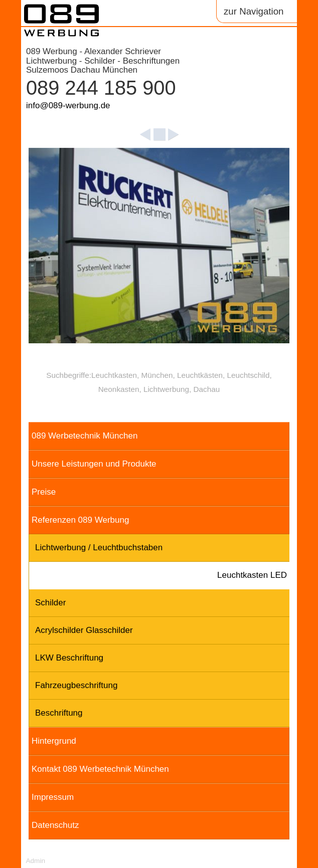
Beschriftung (59, 713)
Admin (35, 861)
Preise (44, 492)
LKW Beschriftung (69, 658)
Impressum (53, 797)
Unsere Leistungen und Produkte (94, 464)
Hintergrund (54, 741)
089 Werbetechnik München (85, 436)
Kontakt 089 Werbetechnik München (100, 769)
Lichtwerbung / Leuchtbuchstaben (99, 548)
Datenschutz (55, 825)
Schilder (50, 603)
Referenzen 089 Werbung (80, 520)
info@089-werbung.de (68, 105)
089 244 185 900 (101, 88)
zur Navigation (254, 11)
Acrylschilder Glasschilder (84, 630)
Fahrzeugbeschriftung (76, 685)
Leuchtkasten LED (252, 575)
